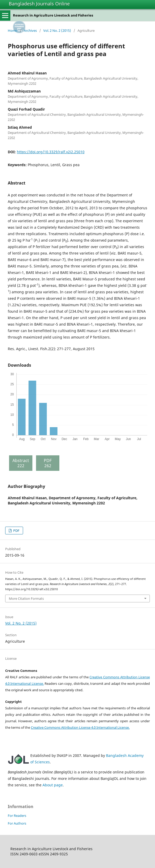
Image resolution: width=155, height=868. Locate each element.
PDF (16, 531)
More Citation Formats (26, 598)
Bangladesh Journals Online (39, 4)
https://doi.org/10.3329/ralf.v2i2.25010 (51, 152)
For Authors (17, 823)
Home (13, 30)
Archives (30, 30)
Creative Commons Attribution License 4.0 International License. (80, 727)
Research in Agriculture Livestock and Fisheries (53, 15)
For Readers (17, 816)
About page (53, 785)
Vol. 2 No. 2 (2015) (57, 30)
